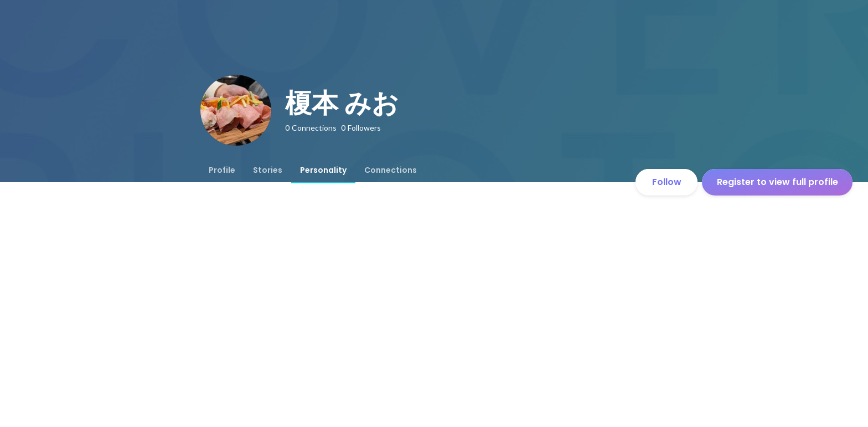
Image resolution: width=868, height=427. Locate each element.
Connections (391, 170)
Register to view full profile (777, 182)
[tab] (222, 170)
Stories (268, 170)
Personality (323, 170)
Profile (222, 170)
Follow (667, 182)
